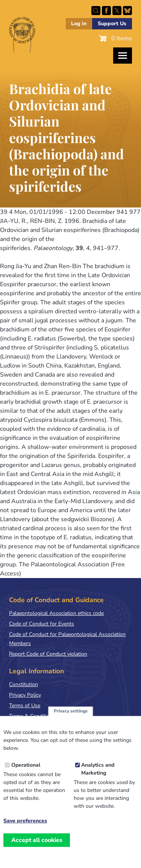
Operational (26, 775)
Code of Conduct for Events (42, 624)
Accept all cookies (37, 850)
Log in (79, 24)
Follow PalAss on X (117, 11)
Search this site (96, 11)
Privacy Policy (25, 695)
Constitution (23, 684)
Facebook (106, 11)
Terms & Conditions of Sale (41, 716)
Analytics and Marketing (98, 779)
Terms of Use (25, 706)
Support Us (112, 24)
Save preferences (25, 831)
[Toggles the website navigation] (123, 56)
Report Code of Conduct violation (48, 654)
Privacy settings (71, 721)
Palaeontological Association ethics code (56, 613)
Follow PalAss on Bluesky (127, 11)
